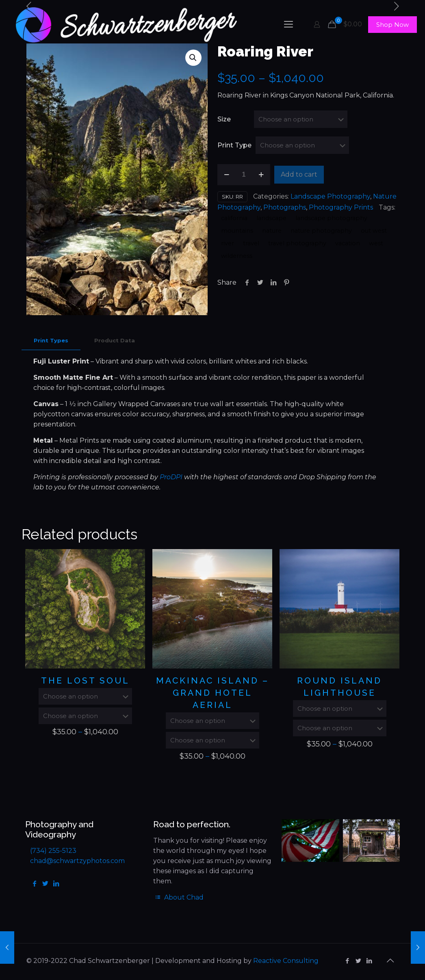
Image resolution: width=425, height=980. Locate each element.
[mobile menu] (288, 24)
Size (224, 119)
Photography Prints (341, 207)
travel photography (297, 243)
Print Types (51, 340)
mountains (237, 231)
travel (251, 243)
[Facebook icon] (347, 961)
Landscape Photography (330, 196)
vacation (348, 243)
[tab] (51, 341)
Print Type (234, 145)
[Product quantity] (244, 175)
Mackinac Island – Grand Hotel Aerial (212, 693)
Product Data (115, 340)
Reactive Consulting (286, 961)
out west (374, 231)
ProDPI (171, 477)
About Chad (178, 897)
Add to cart (299, 174)
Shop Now (392, 25)
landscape (271, 218)
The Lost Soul (85, 680)
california (234, 218)
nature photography (321, 231)
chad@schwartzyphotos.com (77, 861)
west (376, 243)
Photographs (285, 207)
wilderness (237, 256)
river (228, 243)
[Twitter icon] (358, 961)
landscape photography (331, 218)
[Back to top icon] (390, 961)
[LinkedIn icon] (369, 961)
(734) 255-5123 (53, 851)
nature (272, 231)
